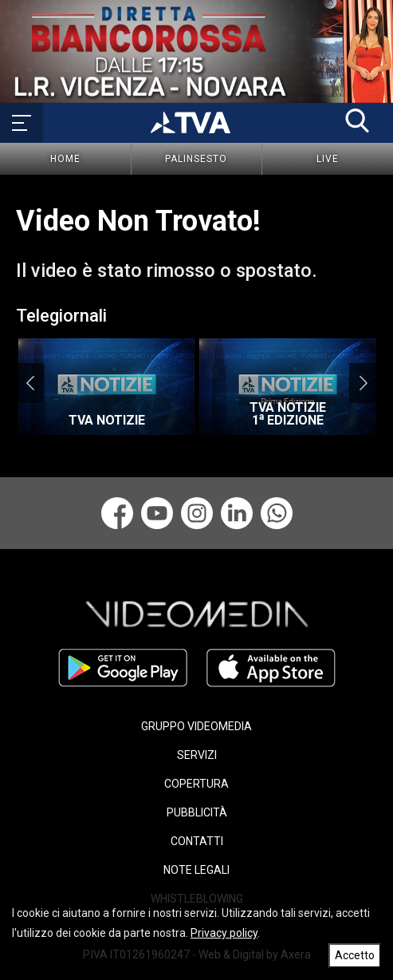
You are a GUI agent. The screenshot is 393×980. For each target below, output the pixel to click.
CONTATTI (197, 841)
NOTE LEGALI (196, 870)
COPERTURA (196, 784)
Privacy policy (224, 933)
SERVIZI (197, 755)
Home (65, 159)
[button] (357, 121)
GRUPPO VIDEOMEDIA (196, 726)
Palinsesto (196, 159)
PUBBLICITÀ (197, 812)
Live (328, 159)
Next (363, 383)
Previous (30, 383)
